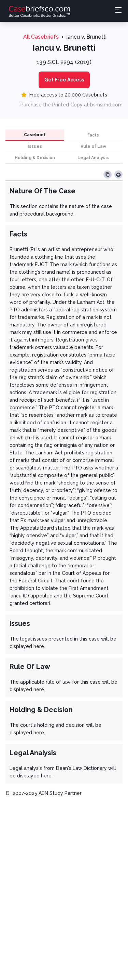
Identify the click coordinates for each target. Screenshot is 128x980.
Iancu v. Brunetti (86, 37)
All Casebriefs (41, 37)
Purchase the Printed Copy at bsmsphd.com (72, 105)
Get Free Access (64, 80)
